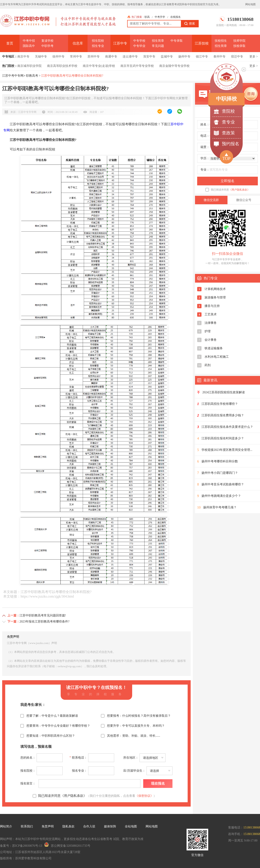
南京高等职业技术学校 (62, 66)
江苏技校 (202, 43)
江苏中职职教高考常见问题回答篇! (43, 615)
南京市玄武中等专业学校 (137, 66)
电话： (205, 136)
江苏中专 (120, 43)
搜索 (190, 24)
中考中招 (29, 41)
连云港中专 (130, 57)
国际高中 (29, 46)
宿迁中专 (237, 57)
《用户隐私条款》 (239, 190)
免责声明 (48, 826)
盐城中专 (167, 57)
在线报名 (175, 17)
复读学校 (47, 41)
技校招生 (221, 41)
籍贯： (205, 147)
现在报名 (158, 783)
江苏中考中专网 (13, 76)
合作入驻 (89, 826)
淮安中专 (149, 57)
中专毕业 (139, 46)
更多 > (254, 57)
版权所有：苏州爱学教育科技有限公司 (26, 858)
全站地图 (131, 826)
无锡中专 (41, 57)
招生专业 (98, 46)
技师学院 (239, 41)
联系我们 (27, 826)
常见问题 (158, 46)
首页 (10, 43)
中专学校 (139, 41)
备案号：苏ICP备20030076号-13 (21, 846)
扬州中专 (184, 57)
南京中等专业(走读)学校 (99, 66)
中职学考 (47, 46)
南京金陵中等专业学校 (174, 66)
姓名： (205, 124)
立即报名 (227, 181)
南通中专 (111, 57)
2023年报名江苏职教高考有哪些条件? (44, 622)
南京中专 (23, 57)
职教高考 (32, 76)
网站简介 (6, 826)
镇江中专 (202, 57)
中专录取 (177, 41)
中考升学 (160, 17)
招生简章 (158, 41)
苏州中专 (94, 57)
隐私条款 (68, 826)
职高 (147, 17)
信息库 (78, 43)
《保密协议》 (144, 796)
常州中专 (76, 57)
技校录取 (239, 46)
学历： (205, 158)
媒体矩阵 (110, 826)
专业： (205, 170)
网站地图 (250, 4)
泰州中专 (219, 57)
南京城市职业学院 (29, 66)
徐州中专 (58, 57)
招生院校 (98, 41)
